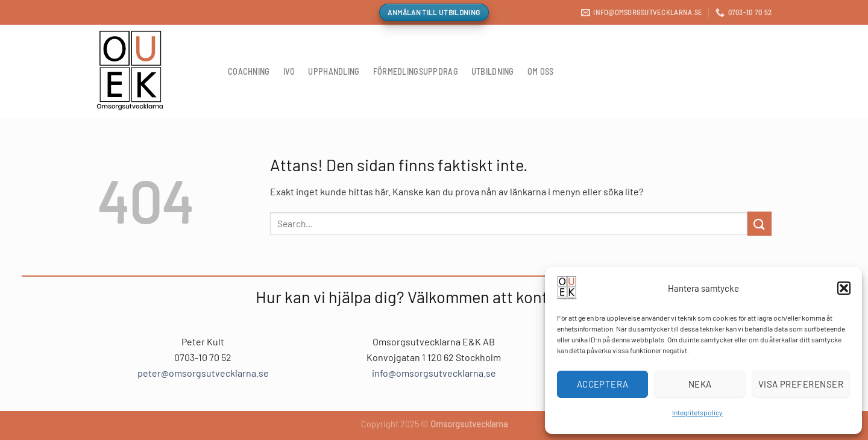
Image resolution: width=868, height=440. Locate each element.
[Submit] (759, 223)
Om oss (541, 71)
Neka (700, 384)
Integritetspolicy (697, 412)
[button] (844, 288)
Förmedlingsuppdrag (416, 71)
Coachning (249, 71)
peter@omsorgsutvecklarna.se (203, 373)
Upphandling (334, 71)
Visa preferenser (801, 384)
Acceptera (603, 384)
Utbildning (493, 71)
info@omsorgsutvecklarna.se (434, 373)
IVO (289, 71)
